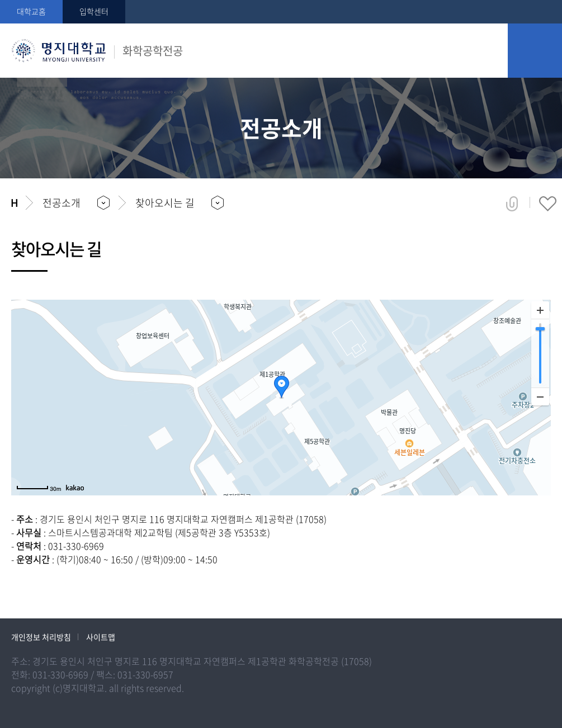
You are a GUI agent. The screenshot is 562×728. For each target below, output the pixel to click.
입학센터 (94, 11)
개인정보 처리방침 (41, 637)
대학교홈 (31, 11)
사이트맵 (101, 637)
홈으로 (14, 203)
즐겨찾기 (548, 204)
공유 (512, 204)
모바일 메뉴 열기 (535, 51)
